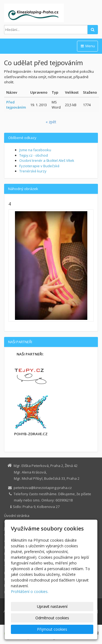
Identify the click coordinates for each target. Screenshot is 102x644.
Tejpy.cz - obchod (34, 155)
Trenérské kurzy (33, 171)
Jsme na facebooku (35, 150)
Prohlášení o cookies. (30, 591)
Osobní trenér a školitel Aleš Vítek (47, 160)
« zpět (51, 122)
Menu (87, 46)
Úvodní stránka (17, 516)
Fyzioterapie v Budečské (39, 166)
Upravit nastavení (52, 606)
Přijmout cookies (52, 629)
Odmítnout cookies (52, 618)
